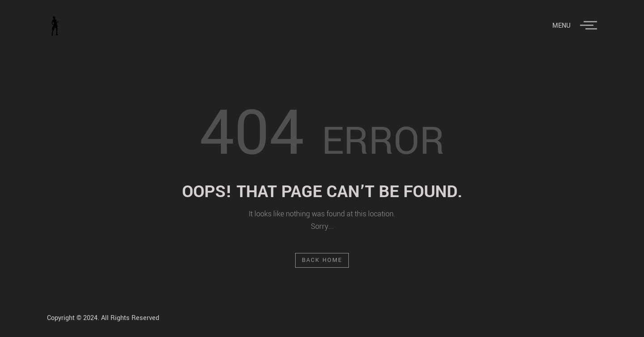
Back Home (322, 260)
